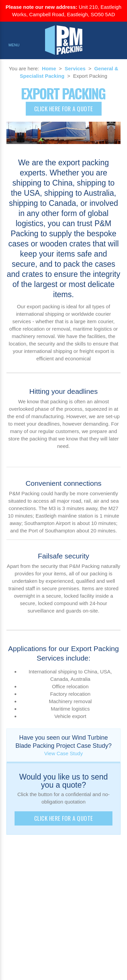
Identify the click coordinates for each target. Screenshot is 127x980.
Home (49, 68)
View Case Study (64, 753)
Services (75, 68)
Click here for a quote (64, 109)
